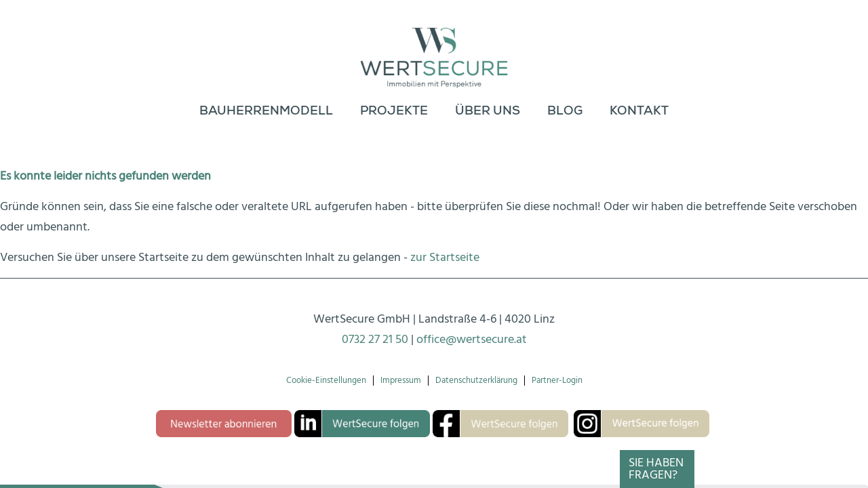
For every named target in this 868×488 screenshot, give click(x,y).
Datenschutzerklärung (476, 381)
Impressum (401, 381)
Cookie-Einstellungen (326, 381)
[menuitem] (266, 112)
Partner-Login (557, 381)
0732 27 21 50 (375, 339)
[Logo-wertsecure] (434, 47)
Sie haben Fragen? (656, 469)
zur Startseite (445, 257)
